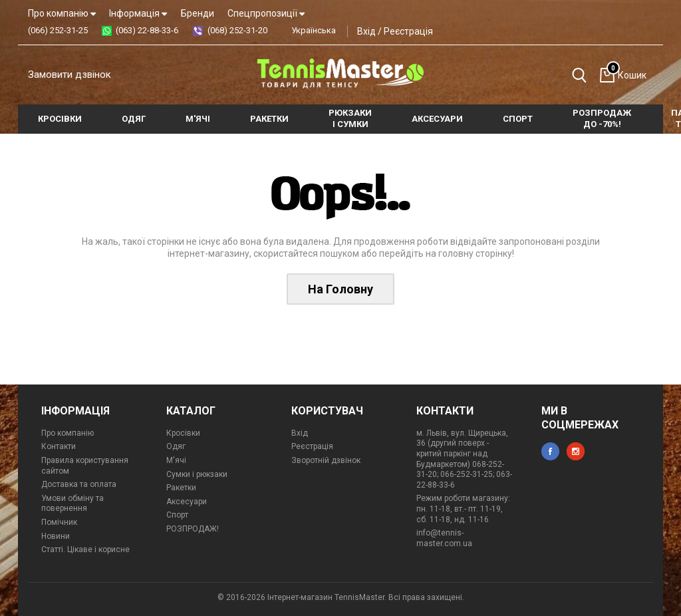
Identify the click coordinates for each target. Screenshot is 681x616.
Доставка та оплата (79, 484)
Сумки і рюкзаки (197, 474)
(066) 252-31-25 (58, 30)
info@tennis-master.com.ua (444, 538)
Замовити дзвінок (69, 75)
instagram (576, 451)
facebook (550, 451)
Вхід (366, 31)
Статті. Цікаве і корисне (85, 549)
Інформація (138, 13)
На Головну (340, 289)
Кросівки (183, 433)
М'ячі (176, 460)
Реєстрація (408, 31)
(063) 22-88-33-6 (147, 30)
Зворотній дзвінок (326, 460)
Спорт (177, 515)
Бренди (198, 13)
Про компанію (62, 13)
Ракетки (181, 488)
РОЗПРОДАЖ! (193, 529)
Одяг (176, 446)
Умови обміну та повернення (72, 504)
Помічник (59, 522)
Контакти (59, 446)
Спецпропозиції (266, 13)
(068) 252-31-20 (237, 30)
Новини (56, 536)
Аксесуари (187, 502)
